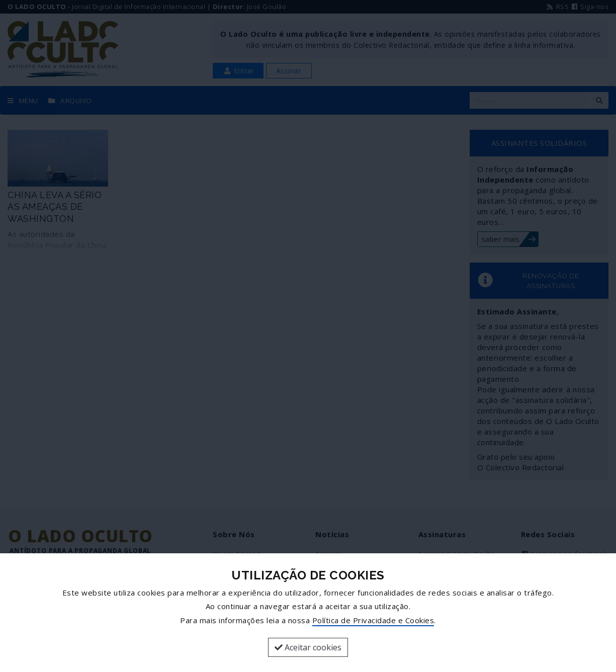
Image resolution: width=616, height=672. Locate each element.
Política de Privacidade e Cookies (373, 620)
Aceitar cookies (308, 647)
